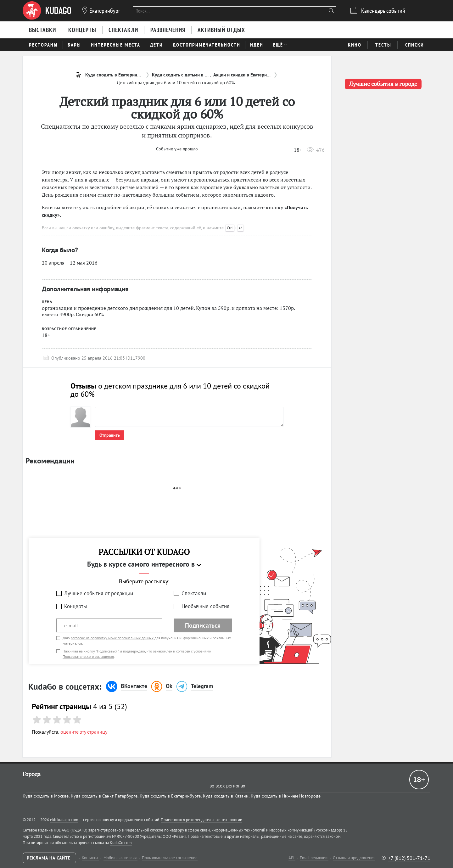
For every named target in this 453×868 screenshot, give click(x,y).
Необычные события (205, 606)
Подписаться (203, 625)
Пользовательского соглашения (88, 656)
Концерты (75, 606)
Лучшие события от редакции (99, 593)
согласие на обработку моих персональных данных (112, 638)
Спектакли (194, 593)
